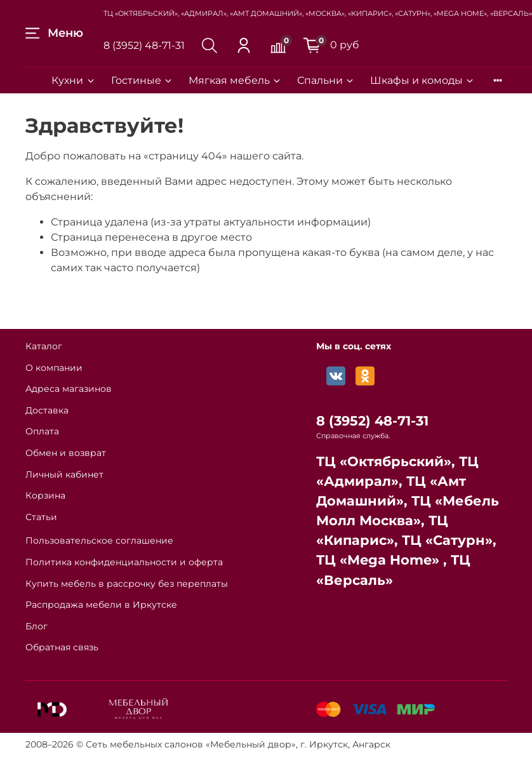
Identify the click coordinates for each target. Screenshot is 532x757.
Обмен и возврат (66, 453)
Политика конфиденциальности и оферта (124, 562)
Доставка (47, 410)
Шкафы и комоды (422, 80)
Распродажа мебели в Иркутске (101, 605)
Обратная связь (62, 647)
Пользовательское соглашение (99, 540)
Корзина (45, 495)
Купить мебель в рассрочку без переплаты (127, 584)
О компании (54, 368)
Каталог (44, 346)
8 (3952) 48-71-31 (144, 45)
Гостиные (142, 80)
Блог (37, 626)
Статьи (41, 517)
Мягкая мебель (235, 80)
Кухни (73, 80)
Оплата (42, 431)
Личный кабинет (64, 474)
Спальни (326, 80)
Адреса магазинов (69, 389)
